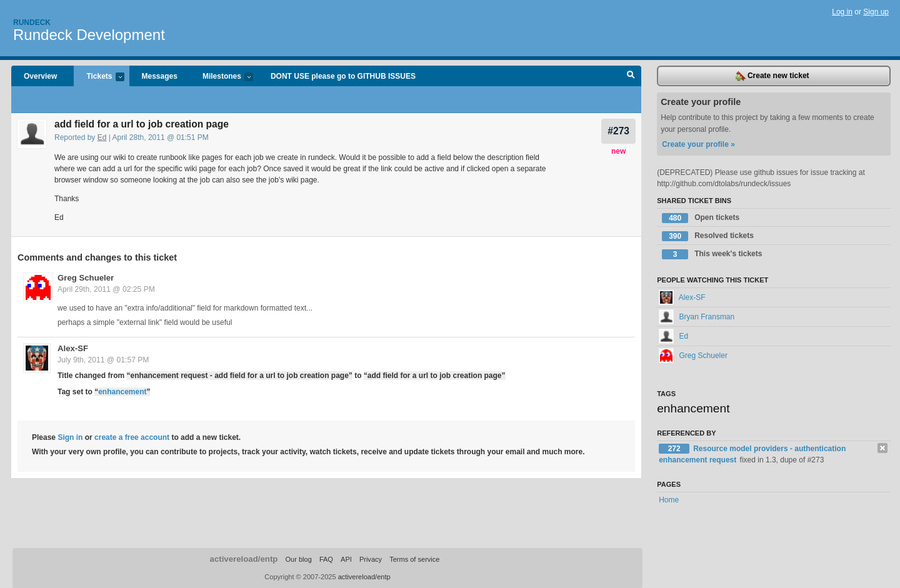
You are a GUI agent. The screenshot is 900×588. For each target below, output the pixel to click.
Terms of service (414, 559)
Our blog (298, 559)
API (346, 559)
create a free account (132, 437)
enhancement (122, 392)
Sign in (70, 437)
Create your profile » (698, 144)
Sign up (876, 12)
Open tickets (701, 218)
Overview (40, 76)
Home (669, 500)
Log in (842, 12)
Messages (160, 76)
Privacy (371, 559)
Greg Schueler (86, 278)
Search (631, 76)
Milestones (222, 77)
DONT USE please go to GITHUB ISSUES (343, 76)
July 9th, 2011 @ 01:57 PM (103, 360)
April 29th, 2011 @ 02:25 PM (106, 289)
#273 (618, 131)
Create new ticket (772, 76)
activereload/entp (244, 559)
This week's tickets (712, 254)
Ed (102, 137)
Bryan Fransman (697, 317)
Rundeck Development (89, 35)
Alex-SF (73, 348)
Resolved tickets (708, 236)
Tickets (99, 77)
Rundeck (32, 22)
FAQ (326, 559)
